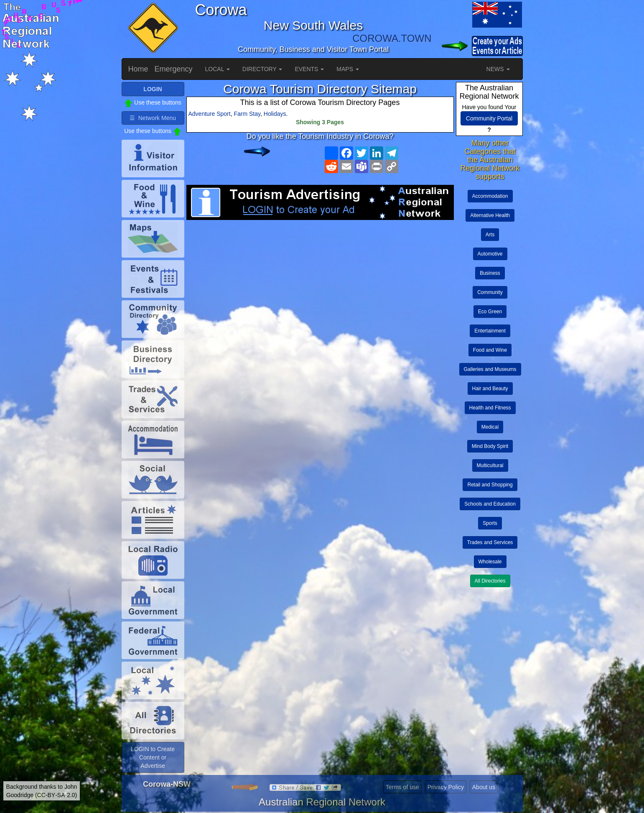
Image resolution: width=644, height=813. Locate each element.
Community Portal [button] (489, 118)
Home (138, 69)
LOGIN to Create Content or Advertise (153, 757)
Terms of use (402, 787)
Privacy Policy (446, 787)
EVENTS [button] (309, 69)
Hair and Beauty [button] (490, 389)
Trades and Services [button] (490, 542)
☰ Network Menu (153, 118)
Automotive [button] (490, 254)
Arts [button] (490, 235)
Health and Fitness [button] (490, 408)
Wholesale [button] (490, 562)
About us (484, 787)
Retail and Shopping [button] (490, 485)
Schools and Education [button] (490, 504)
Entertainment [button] (490, 331)
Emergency (174, 69)
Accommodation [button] (490, 196)
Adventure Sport (210, 114)
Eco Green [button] (490, 312)
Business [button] (490, 273)
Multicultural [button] (490, 465)
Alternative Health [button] (490, 215)
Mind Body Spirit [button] (490, 446)
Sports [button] (490, 523)
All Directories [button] (490, 581)
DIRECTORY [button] (262, 69)
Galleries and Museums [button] (490, 369)
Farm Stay (247, 114)
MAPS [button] (348, 69)
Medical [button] (490, 427)
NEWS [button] (498, 69)
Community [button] (490, 292)
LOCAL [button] (218, 69)
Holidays (275, 114)
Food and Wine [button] (490, 350)
